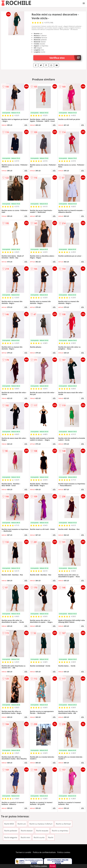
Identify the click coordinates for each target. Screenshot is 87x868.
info (26, 125)
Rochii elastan (27, 831)
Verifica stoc (65, 58)
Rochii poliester (11, 831)
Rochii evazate (42, 831)
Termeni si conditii (24, 852)
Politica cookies (64, 852)
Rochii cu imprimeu (60, 831)
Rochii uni (22, 824)
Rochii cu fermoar (63, 824)
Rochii (51, 837)
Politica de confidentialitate (44, 852)
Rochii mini (25, 837)
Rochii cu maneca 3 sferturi (41, 824)
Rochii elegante (11, 837)
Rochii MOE (9, 824)
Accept (53, 866)
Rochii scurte (39, 837)
